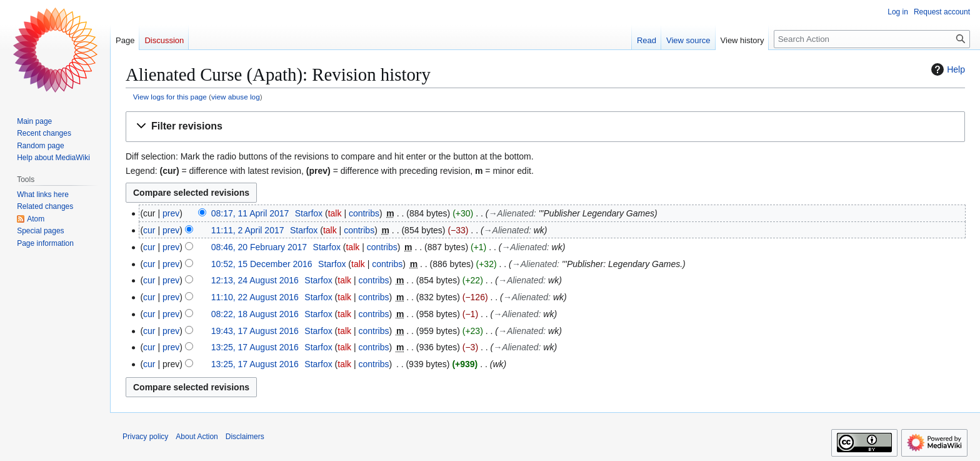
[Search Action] (872, 39)
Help (947, 69)
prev (171, 213)
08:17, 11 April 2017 (250, 213)
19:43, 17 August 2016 (255, 331)
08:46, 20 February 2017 (259, 247)
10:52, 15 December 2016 (262, 264)
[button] (545, 127)
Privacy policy (145, 437)
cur (149, 230)
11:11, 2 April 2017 (248, 230)
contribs (364, 213)
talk (335, 213)
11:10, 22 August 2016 (255, 297)
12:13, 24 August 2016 (255, 280)
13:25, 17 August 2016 (255, 347)
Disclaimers (245, 437)
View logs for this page (170, 97)
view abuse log (236, 97)
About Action (197, 437)
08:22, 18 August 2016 (255, 314)
